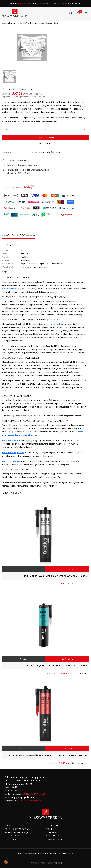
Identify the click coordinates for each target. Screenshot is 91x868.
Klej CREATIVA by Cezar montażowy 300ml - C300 (56, 576)
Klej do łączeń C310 (11, 461)
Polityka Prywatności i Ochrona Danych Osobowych (46, 853)
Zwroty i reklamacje (17, 833)
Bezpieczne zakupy (15, 839)
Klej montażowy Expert (13, 452)
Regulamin (52, 826)
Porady (50, 829)
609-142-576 (24, 173)
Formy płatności (14, 836)
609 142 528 (40, 794)
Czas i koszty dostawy (18, 829)
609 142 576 (18, 3)
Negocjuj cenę (46, 143)
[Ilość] (45, 129)
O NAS (8, 826)
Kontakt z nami (54, 839)
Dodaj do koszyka (45, 137)
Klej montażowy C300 (12, 440)
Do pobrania (53, 833)
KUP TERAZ (67, 569)
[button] (71, 13)
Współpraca (52, 836)
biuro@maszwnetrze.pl (39, 170)
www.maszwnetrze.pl (11, 289)
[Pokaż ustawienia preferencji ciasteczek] (6, 862)
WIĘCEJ (24, 569)
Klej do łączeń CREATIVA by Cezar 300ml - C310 (57, 666)
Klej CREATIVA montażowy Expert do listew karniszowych (48, 755)
